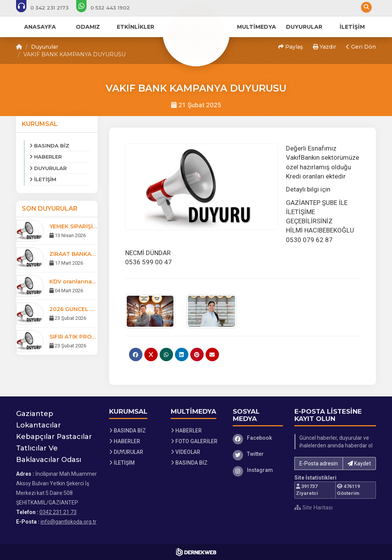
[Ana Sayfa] (196, 32)
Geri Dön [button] (361, 47)
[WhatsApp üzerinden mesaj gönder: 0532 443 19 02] (108, 8)
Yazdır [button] (324, 47)
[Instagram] (258, 470)
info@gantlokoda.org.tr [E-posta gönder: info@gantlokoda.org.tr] (69, 522)
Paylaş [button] (291, 47)
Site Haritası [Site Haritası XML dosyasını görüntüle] (314, 508)
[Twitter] (258, 454)
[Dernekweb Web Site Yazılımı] (196, 552)
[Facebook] (258, 438)
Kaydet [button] (359, 463)
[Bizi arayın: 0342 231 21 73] (47, 8)
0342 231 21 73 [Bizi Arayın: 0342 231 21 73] (58, 512)
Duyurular (45, 47)
